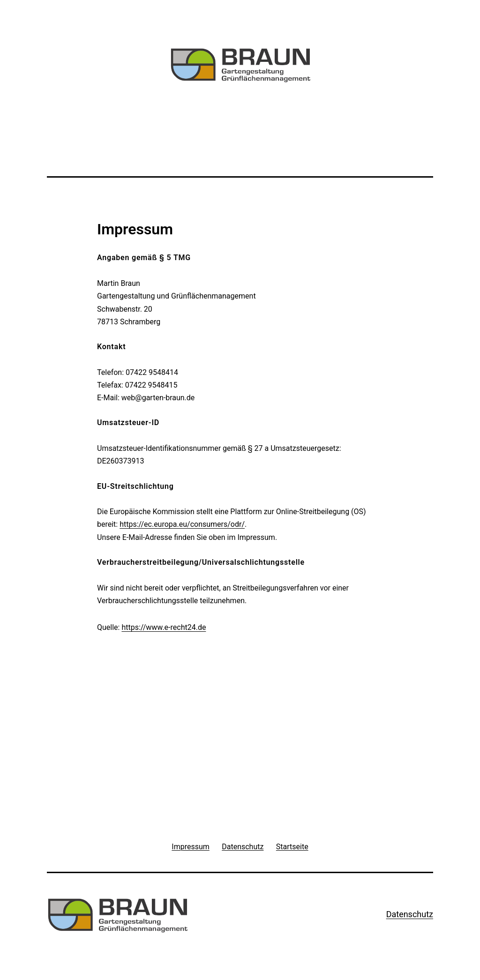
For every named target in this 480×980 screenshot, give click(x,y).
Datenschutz (410, 914)
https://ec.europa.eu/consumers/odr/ (182, 524)
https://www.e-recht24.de (164, 627)
